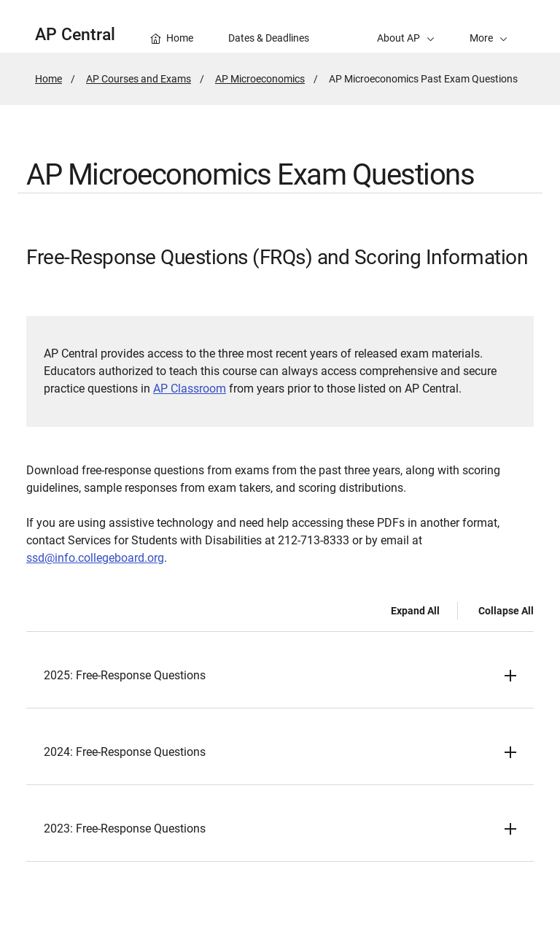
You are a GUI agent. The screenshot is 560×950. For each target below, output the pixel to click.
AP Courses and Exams (139, 79)
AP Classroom (190, 389)
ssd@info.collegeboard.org (95, 558)
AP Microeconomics (260, 79)
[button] (489, 26)
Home (48, 79)
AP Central (75, 35)
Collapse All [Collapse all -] (506, 611)
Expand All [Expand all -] (415, 611)
